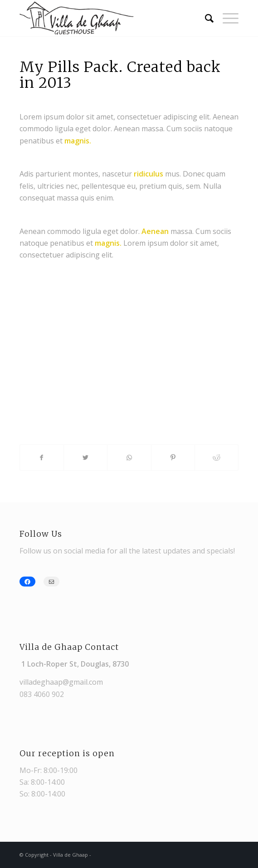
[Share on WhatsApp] (129, 458)
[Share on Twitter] (85, 458)
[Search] (205, 18)
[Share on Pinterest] (173, 458)
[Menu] (226, 18)
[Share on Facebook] (42, 458)
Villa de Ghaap (71, 855)
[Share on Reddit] (217, 458)
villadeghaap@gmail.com (61, 682)
